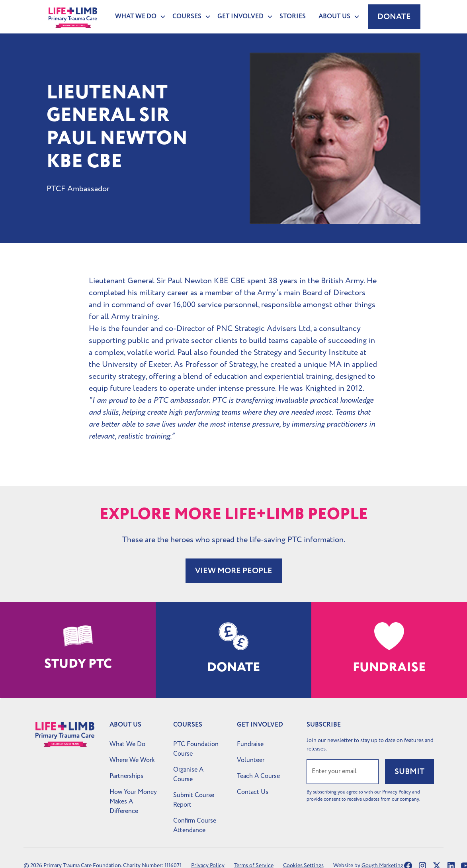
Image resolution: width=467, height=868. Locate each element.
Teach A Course (258, 776)
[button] (137, 17)
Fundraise (250, 744)
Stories (293, 17)
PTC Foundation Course (196, 749)
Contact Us (253, 792)
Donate (394, 17)
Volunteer (251, 760)
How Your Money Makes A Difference (133, 801)
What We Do (127, 744)
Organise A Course (188, 774)
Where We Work (132, 760)
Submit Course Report (194, 800)
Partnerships (126, 776)
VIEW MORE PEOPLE (234, 571)
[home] (73, 17)
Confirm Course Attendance (195, 825)
